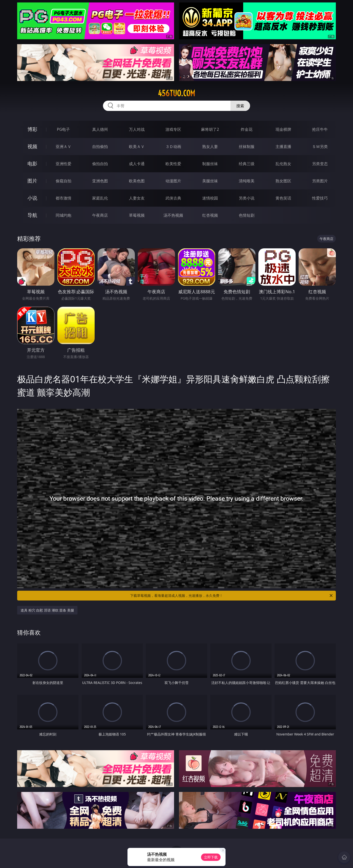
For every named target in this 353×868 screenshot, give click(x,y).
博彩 (32, 129)
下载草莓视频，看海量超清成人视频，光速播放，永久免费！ (232, 596)
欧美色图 (137, 181)
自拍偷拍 (100, 147)
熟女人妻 (210, 147)
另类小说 (247, 198)
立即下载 (211, 857)
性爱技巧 (320, 198)
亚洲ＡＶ (63, 147)
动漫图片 (173, 181)
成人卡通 (137, 164)
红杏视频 (210, 215)
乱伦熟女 (283, 164)
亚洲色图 (100, 181)
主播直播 (283, 147)
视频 (32, 146)
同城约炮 (63, 215)
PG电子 (63, 129)
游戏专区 (173, 129)
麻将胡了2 (210, 129)
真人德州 (100, 129)
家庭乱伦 (100, 198)
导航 (32, 215)
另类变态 (320, 164)
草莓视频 (137, 215)
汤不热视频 (173, 215)
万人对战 (137, 129)
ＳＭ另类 (320, 147)
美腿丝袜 (210, 181)
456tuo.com (176, 93)
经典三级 (247, 164)
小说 (32, 198)
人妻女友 (137, 198)
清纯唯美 (247, 181)
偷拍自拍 (100, 164)
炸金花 (247, 129)
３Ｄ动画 (173, 147)
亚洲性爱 (63, 164)
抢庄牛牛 (320, 129)
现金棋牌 (283, 129)
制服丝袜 (210, 164)
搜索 (240, 106)
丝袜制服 (247, 147)
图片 (32, 181)
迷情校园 (210, 198)
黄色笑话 (283, 198)
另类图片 (320, 181)
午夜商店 (100, 215)
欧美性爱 (173, 164)
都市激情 (63, 198)
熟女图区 (283, 181)
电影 (32, 164)
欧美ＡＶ (137, 147)
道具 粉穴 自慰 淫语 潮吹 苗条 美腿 (47, 610)
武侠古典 (173, 198)
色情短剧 (247, 215)
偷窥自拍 (63, 181)
